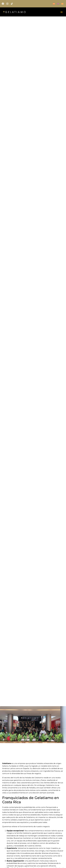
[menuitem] (54, 4)
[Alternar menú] (62, 12)
